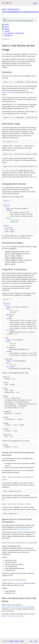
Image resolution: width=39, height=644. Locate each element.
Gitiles (11, 641)
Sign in (35, 3)
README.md (8, 35)
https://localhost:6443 (23, 529)
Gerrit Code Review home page (14, 616)
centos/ (7, 27)
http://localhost (18, 583)
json (36, 641)
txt (31, 641)
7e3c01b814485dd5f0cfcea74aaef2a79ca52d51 (20, 12)
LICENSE (7, 31)
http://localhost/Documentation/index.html (15, 607)
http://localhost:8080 (8, 92)
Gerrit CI (27, 108)
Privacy (17, 641)
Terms (22, 641)
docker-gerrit (14, 9)
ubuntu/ (7, 29)
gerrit (4, 9)
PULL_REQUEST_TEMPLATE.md (14, 33)
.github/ (7, 24)
